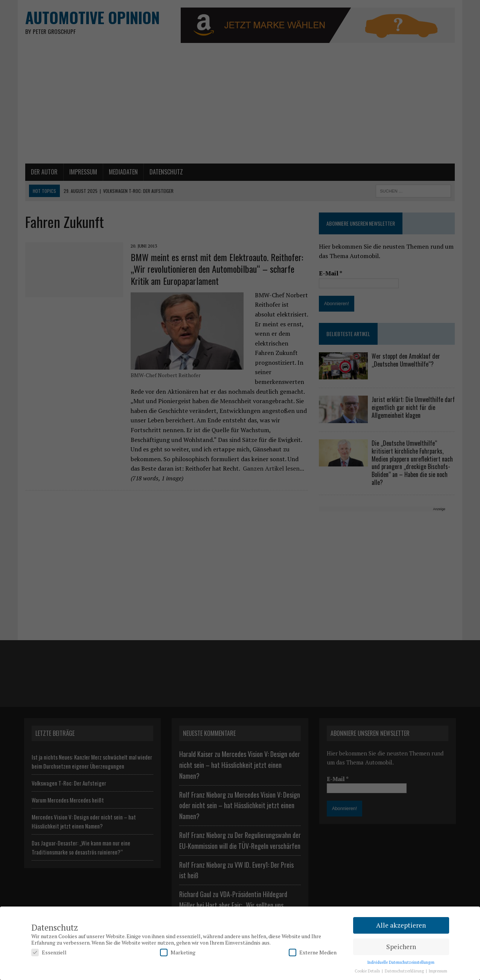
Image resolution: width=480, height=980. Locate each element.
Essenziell (49, 952)
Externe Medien (313, 952)
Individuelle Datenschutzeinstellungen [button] (401, 962)
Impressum (438, 971)
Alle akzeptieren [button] (401, 925)
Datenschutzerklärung (405, 971)
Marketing (178, 952)
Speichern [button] (401, 947)
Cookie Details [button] (368, 971)
